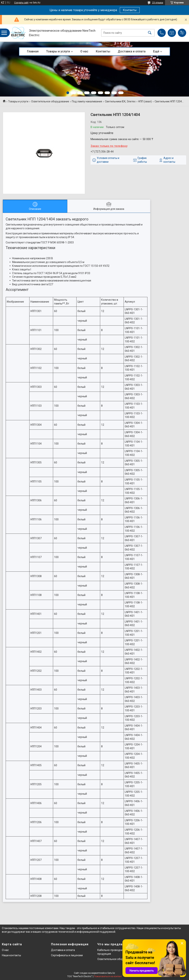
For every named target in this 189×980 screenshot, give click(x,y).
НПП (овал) (145, 101)
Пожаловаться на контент (108, 976)
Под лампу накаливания (87, 101)
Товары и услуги (58, 51)
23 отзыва (158, 3)
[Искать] (150, 33)
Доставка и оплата (132, 51)
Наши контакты (11, 955)
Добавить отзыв (182, 33)
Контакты (130, 10)
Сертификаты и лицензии (67, 955)
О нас (84, 51)
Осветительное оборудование (50, 101)
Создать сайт (21, 3)
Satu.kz (111, 973)
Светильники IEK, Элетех (120, 101)
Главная (33, 51)
